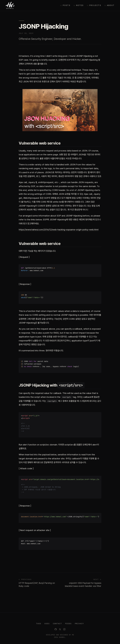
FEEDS (68, 624)
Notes (80, 5)
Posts (67, 5)
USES (47, 624)
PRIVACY (79, 624)
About (111, 5)
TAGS (39, 624)
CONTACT (57, 624)
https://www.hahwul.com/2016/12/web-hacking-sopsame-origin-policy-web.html (59, 230)
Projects (95, 5)
